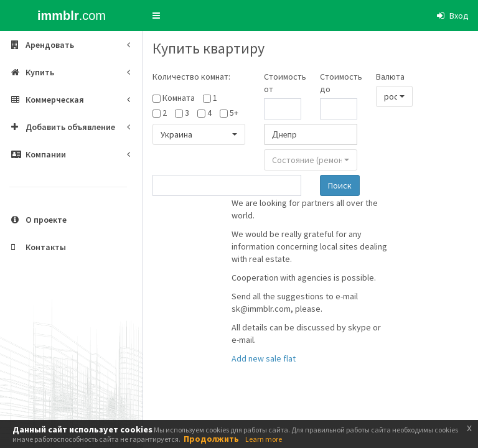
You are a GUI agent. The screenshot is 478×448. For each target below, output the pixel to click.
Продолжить (211, 439)
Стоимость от (283, 83)
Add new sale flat (264, 358)
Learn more (264, 439)
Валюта (390, 77)
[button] (156, 16)
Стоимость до (339, 83)
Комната (179, 98)
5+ (234, 113)
